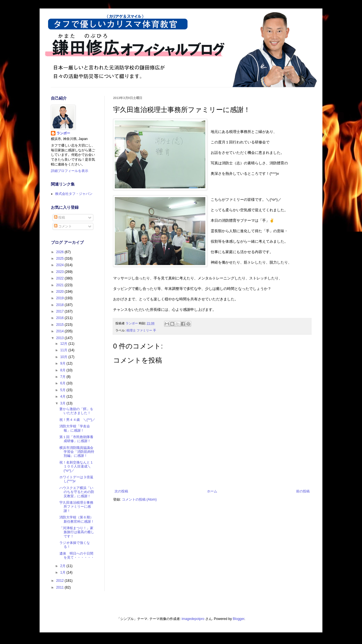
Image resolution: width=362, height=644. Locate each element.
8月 (63, 370)
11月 (64, 350)
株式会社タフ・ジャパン (74, 194)
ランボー (63, 133)
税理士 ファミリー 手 (141, 330)
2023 (61, 272)
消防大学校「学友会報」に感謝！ (75, 428)
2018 (61, 305)
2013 (61, 338)
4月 (63, 397)
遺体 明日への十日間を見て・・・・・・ (77, 555)
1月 (63, 572)
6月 (63, 383)
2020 (61, 292)
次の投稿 (121, 491)
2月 (63, 566)
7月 (63, 377)
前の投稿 (303, 491)
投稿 (60, 217)
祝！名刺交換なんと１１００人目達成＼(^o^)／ (76, 467)
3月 (63, 403)
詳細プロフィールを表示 (70, 171)
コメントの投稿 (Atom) (139, 499)
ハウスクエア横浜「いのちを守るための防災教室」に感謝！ (77, 492)
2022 (61, 278)
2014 (61, 331)
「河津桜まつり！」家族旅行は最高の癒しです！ (77, 532)
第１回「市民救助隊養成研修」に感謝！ (76, 439)
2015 (61, 325)
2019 (61, 298)
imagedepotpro (193, 619)
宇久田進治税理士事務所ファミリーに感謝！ (76, 507)
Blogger (239, 619)
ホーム (212, 491)
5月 (63, 390)
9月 (63, 363)
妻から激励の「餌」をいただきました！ (76, 411)
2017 (61, 311)
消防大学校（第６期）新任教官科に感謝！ (77, 519)
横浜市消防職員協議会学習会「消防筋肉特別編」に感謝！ (77, 452)
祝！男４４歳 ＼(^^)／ (77, 420)
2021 (61, 285)
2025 (61, 259)
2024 (61, 265)
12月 (64, 344)
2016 (61, 318)
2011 (61, 587)
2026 (61, 252)
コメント (63, 226)
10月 (64, 357)
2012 (61, 581)
